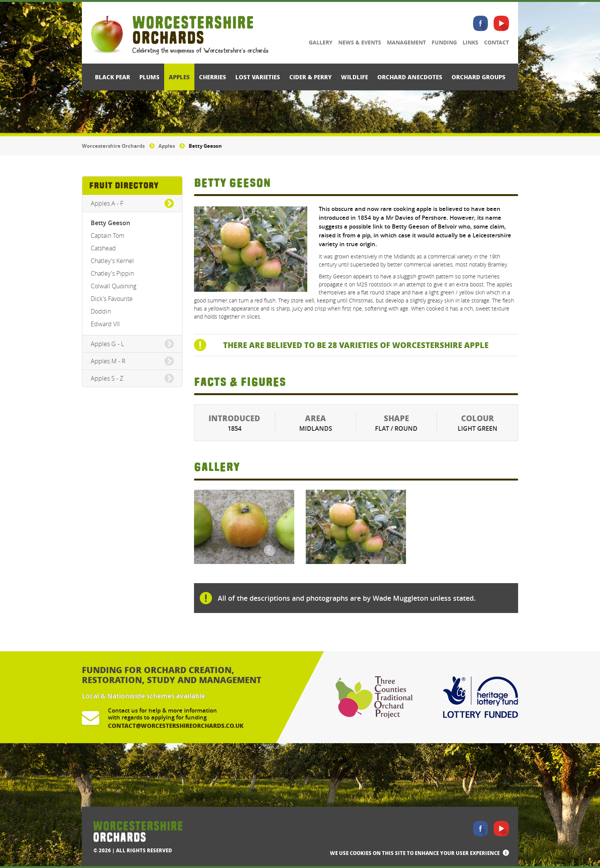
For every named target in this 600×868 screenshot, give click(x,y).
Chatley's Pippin (112, 273)
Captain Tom (108, 235)
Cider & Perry (311, 77)
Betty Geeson (110, 223)
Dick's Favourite (112, 299)
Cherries (213, 77)
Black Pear (112, 77)
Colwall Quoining (113, 286)
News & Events (360, 42)
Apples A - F (107, 203)
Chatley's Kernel (112, 261)
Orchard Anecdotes (410, 77)
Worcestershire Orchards (113, 146)
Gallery (321, 42)
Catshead (103, 248)
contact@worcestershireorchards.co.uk (176, 726)
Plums (149, 77)
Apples (179, 77)
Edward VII (105, 324)
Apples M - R (108, 361)
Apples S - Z (107, 378)
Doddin (101, 311)
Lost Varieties (258, 77)
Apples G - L (107, 344)
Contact (496, 42)
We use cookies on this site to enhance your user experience (415, 853)
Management (406, 42)
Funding (444, 42)
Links (470, 42)
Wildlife (355, 77)
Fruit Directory (124, 186)
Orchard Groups (479, 77)
